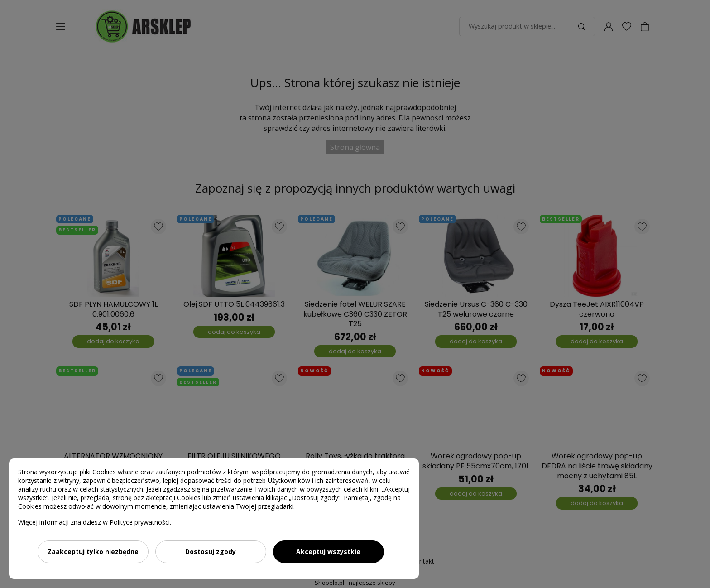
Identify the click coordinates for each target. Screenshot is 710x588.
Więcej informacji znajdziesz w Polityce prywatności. (95, 522)
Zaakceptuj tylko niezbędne (93, 552)
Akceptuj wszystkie (328, 552)
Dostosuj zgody (211, 552)
